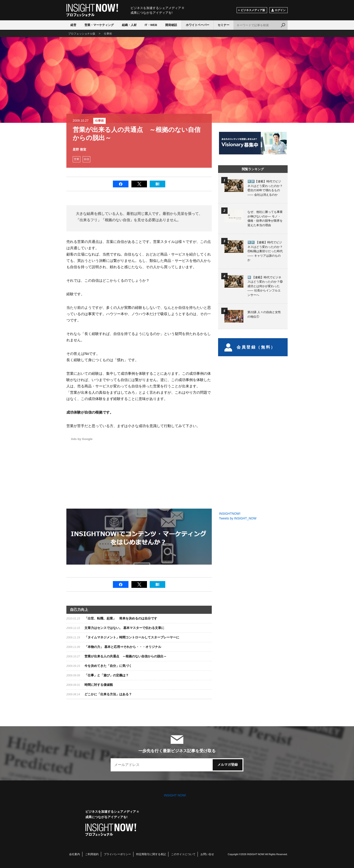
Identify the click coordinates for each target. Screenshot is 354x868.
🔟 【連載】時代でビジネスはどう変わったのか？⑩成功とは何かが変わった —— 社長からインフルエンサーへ (265, 286)
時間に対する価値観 (99, 685)
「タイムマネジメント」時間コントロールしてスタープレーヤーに (132, 637)
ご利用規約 (92, 854)
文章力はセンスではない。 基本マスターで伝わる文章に (124, 628)
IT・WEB (151, 25)
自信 (86, 159)
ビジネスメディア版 (253, 10)
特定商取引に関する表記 (151, 854)
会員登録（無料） (250, 347)
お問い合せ (207, 854)
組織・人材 (129, 25)
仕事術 (99, 121)
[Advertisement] (165, 468)
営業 (77, 159)
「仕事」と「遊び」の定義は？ (107, 675)
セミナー (224, 25)
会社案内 (75, 854)
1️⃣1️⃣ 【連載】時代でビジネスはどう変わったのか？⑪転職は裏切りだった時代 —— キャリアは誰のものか (265, 251)
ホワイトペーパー (198, 25)
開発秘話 (171, 25)
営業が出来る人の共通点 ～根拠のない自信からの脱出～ (126, 656)
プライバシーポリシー (117, 854)
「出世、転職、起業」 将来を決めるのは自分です (121, 618)
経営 (73, 25)
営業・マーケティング (99, 25)
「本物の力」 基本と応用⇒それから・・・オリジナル (123, 647)
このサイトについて (183, 854)
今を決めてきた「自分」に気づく (108, 666)
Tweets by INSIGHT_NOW (238, 518)
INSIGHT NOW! (92, 10)
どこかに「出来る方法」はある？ (108, 694)
